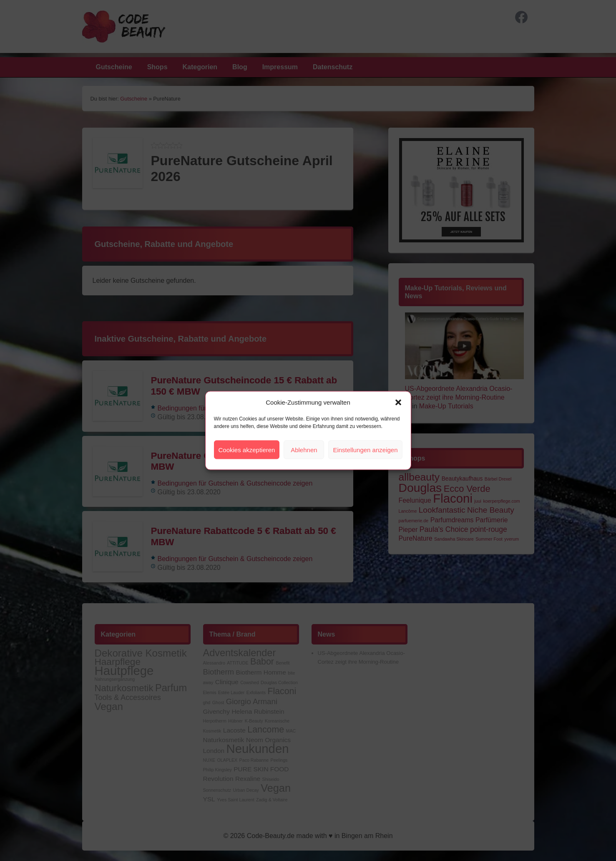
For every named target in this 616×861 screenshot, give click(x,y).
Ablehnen (304, 449)
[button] (398, 402)
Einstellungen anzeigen (365, 449)
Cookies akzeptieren (247, 449)
